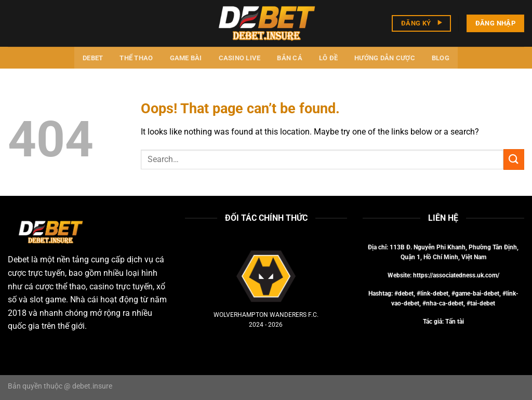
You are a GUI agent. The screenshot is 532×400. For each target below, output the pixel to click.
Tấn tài (455, 322)
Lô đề (328, 58)
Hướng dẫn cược (385, 58)
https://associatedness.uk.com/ (456, 275)
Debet (93, 58)
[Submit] (514, 159)
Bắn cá (290, 58)
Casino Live (240, 58)
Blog (441, 58)
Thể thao (136, 58)
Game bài (186, 58)
